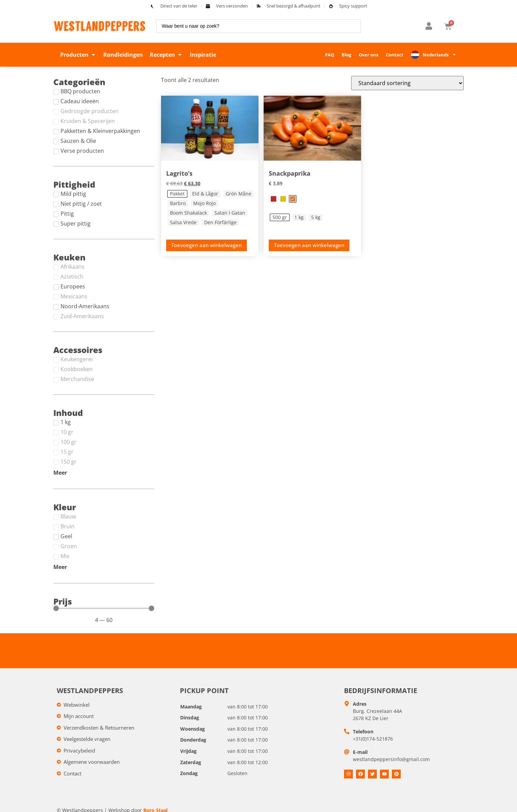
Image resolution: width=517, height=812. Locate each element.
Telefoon (363, 732)
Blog (346, 55)
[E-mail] (347, 752)
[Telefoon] (347, 731)
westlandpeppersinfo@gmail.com (391, 759)
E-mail (360, 752)
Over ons (368, 55)
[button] (78, 55)
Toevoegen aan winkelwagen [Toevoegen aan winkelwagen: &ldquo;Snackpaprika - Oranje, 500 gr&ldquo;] (309, 245)
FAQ (330, 55)
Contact (395, 55)
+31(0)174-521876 (373, 739)
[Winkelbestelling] (407, 83)
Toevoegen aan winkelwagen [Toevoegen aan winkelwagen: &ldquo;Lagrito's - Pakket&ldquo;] (207, 245)
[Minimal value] (104, 608)
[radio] (177, 194)
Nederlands (440, 55)
